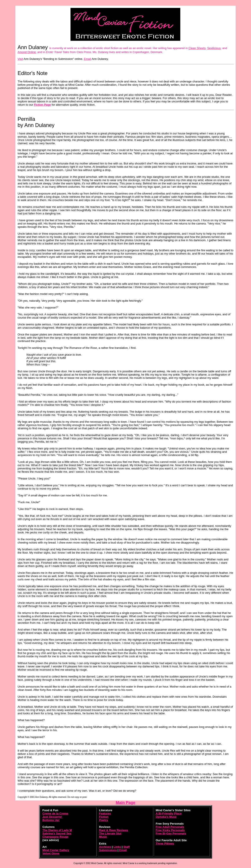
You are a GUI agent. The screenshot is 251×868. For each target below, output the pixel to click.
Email (88, 59)
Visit (20, 59)
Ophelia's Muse (166, 817)
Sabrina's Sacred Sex (57, 833)
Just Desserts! (52, 817)
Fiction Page (42, 105)
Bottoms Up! (51, 820)
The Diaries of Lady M (57, 830)
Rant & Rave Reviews (114, 830)
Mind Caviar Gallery (56, 850)
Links (117, 847)
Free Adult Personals (170, 827)
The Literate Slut (110, 833)
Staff (127, 847)
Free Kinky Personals (170, 830)
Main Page (125, 803)
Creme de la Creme (55, 814)
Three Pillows (165, 844)
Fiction (104, 817)
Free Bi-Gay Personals (171, 833)
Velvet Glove (51, 853)
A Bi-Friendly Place (169, 814)
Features (105, 814)
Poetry (103, 820)
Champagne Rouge (55, 837)
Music (103, 837)
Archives (105, 847)
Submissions (108, 850)
